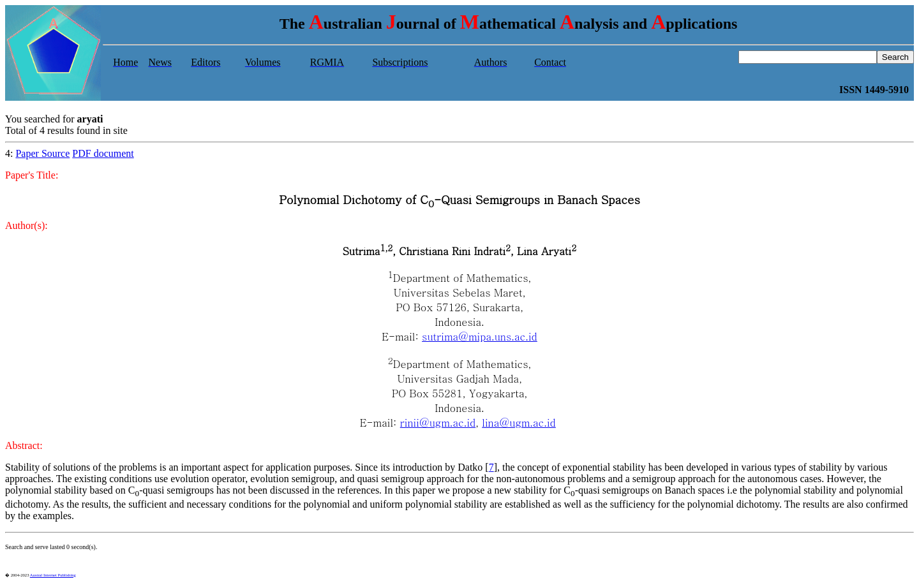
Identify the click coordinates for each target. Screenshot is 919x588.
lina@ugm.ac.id (519, 423)
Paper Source (42, 153)
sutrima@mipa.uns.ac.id (480, 336)
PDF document (103, 153)
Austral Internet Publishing (53, 575)
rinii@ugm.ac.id (438, 423)
